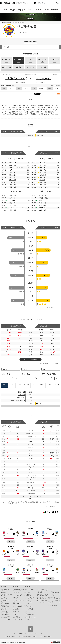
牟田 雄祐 (13, 165)
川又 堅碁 (13, 210)
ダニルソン (13, 200)
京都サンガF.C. (4, 608)
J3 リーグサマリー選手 (42, 600)
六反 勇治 (43, 163)
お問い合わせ (43, 634)
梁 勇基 (42, 180)
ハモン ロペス (44, 187)
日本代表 (51, 591)
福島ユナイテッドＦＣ (30, 589)
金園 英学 (43, 185)
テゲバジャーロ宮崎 (17, 619)
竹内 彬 (12, 170)
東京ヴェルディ (4, 599)
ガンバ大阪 (3, 610)
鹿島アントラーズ (5, 589)
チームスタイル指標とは (54, 600)
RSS (58, 94)
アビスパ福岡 (4, 618)
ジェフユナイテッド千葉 (6, 594)
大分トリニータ (16, 618)
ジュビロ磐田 (16, 610)
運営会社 (38, 634)
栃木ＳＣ (27, 591)
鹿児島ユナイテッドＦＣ (30, 618)
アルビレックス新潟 (17, 607)
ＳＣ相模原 (27, 594)
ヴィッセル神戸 (4, 613)
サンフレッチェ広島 (5, 616)
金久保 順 (43, 175)
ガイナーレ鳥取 (28, 607)
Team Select (55, 9)
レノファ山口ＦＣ (29, 608)
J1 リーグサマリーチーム (42, 589)
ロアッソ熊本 (28, 616)
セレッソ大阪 (4, 611)
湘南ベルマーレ (16, 604)
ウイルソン (43, 208)
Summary (39, 587)
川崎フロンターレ (5, 602)
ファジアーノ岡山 (5, 615)
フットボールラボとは (54, 593)
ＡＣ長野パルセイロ (29, 597)
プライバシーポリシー (29, 634)
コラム (50, 589)
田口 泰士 (13, 177)
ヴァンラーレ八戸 (17, 591)
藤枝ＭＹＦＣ (16, 611)
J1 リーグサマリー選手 (42, 591)
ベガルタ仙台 (44, 78)
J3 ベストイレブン (41, 602)
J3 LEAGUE (27, 587)
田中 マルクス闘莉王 (16, 168)
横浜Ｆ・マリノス (5, 604)
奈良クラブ (27, 605)
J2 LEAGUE (15, 587)
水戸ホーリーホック (5, 591)
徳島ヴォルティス (17, 613)
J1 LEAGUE (3, 587)
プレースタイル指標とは (54, 599)
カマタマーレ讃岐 (29, 610)
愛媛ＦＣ (27, 611)
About (47, 9)
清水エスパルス (4, 605)
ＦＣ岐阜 (27, 600)
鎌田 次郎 (43, 168)
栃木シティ (15, 599)
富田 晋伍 (43, 177)
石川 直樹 (43, 173)
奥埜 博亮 (43, 182)
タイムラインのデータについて (51, 307)
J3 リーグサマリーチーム (42, 599)
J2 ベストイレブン (41, 597)
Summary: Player (21, 10)
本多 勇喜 (13, 180)
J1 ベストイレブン (41, 593)
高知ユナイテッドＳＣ (30, 613)
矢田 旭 (12, 182)
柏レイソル (3, 596)
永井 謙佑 (13, 185)
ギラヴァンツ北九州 (29, 615)
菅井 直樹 (43, 165)
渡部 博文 (43, 170)
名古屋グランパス (15, 78)
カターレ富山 (16, 608)
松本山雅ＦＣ (28, 596)
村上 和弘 (43, 200)
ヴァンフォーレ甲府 (17, 605)
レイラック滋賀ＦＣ (29, 602)
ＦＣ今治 (15, 615)
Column (38, 9)
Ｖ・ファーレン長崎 (5, 619)
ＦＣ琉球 (27, 619)
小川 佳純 (13, 173)
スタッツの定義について (53, 506)
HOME (5, 9)
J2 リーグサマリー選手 (42, 596)
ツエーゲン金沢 (28, 599)
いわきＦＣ (15, 597)
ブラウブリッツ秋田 (17, 594)
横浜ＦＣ (15, 602)
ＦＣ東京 (3, 597)
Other (50, 587)
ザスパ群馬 (27, 593)
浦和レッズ (3, 593)
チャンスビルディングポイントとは (50, 364)
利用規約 (16, 634)
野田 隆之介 (14, 187)
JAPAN (30, 9)
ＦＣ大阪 (27, 604)
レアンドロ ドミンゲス (17, 208)
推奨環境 (21, 634)
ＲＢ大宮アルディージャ (18, 600)
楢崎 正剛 (13, 163)
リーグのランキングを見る (31, 359)
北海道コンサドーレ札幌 (18, 589)
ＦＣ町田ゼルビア (5, 600)
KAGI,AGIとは (52, 597)
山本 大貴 (43, 210)
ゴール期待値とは (53, 605)
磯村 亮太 (13, 175)
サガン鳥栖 (15, 616)
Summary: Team (13, 10)
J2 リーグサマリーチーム (42, 594)
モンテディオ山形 (17, 596)
